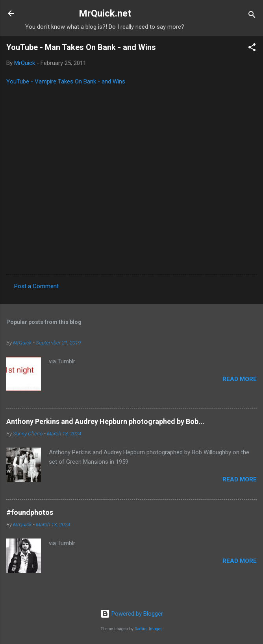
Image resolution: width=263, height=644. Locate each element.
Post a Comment (36, 286)
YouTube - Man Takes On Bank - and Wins (81, 47)
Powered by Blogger (132, 614)
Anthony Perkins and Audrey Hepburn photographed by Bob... (105, 421)
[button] (252, 49)
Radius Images (149, 629)
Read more (240, 379)
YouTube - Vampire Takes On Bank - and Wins (66, 81)
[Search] (252, 16)
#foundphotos (30, 512)
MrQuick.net (105, 13)
